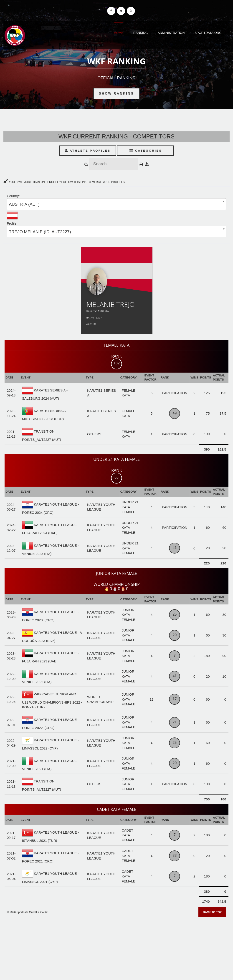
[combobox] (116, 204)
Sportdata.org (208, 33)
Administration (171, 33)
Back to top (212, 912)
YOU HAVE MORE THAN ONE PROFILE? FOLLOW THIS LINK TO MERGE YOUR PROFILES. (64, 182)
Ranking (141, 33)
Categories (146, 151)
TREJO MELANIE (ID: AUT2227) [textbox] (40, 232)
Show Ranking (117, 93)
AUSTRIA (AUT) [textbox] (24, 204)
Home (119, 33)
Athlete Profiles (88, 151)
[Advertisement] (116, 947)
